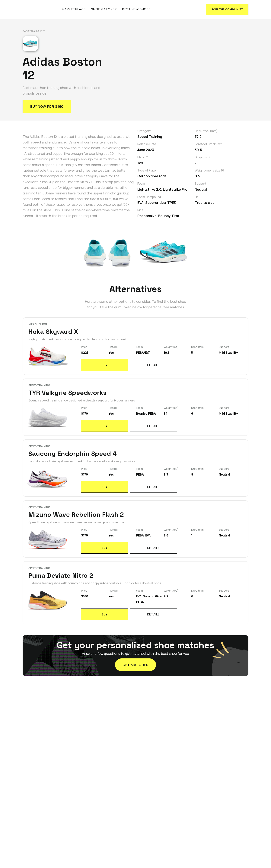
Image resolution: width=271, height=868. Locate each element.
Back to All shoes (34, 31)
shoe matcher (104, 9)
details (154, 365)
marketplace (74, 9)
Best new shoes (136, 9)
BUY (105, 365)
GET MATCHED (135, 664)
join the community (227, 9)
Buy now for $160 (47, 106)
